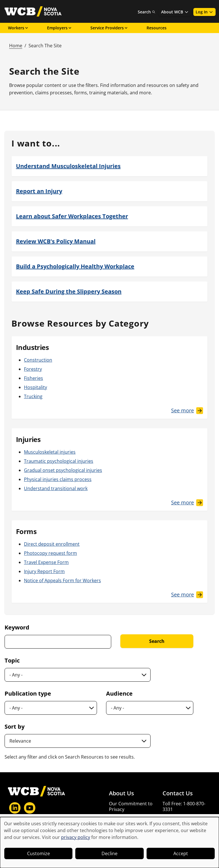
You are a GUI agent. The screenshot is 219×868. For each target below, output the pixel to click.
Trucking (33, 396)
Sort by (15, 727)
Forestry (33, 369)
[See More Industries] (187, 410)
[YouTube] (30, 808)
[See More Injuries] (187, 503)
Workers (18, 28)
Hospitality (36, 387)
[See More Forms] (187, 595)
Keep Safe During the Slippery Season (69, 291)
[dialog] (109, 842)
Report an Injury (39, 191)
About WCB (175, 12)
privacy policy (76, 837)
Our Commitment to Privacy (131, 806)
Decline (109, 853)
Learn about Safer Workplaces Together (72, 216)
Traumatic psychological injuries (59, 461)
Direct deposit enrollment (52, 544)
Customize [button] (38, 853)
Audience (119, 693)
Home (16, 46)
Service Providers (109, 28)
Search (147, 12)
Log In (204, 12)
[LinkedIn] (15, 808)
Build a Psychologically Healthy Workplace (75, 266)
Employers (60, 28)
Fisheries (34, 378)
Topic (12, 660)
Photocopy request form (50, 553)
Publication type (28, 693)
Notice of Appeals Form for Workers (62, 580)
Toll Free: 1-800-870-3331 (184, 806)
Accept (181, 853)
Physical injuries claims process (58, 479)
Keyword (17, 627)
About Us (121, 793)
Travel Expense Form (46, 562)
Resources (157, 28)
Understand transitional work (56, 488)
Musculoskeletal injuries (50, 452)
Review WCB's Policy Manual (56, 241)
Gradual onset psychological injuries (63, 470)
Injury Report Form (44, 571)
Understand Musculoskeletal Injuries (68, 166)
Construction (38, 360)
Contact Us (178, 793)
